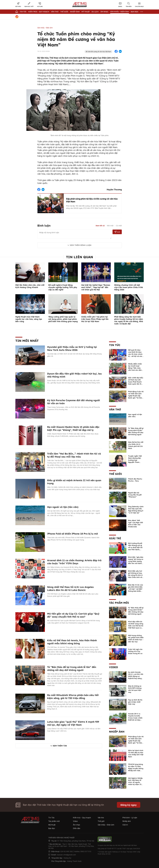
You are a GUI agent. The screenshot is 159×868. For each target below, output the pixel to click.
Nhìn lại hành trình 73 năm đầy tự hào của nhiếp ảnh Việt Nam (136, 754)
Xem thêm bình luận (81, 245)
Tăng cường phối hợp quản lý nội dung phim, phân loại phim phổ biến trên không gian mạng (63, 319)
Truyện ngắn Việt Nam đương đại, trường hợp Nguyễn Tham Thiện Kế (135, 460)
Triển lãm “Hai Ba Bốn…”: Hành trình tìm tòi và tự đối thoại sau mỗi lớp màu (74, 455)
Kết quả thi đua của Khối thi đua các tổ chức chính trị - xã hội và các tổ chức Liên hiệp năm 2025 (135, 355)
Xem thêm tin (60, 746)
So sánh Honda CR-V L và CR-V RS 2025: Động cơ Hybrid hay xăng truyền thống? (136, 676)
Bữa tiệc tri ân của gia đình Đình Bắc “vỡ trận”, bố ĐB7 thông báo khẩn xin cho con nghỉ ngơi (136, 590)
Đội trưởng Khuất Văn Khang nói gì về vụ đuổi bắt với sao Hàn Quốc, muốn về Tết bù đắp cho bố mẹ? (135, 548)
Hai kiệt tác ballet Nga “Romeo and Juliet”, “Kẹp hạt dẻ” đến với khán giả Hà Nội (96, 287)
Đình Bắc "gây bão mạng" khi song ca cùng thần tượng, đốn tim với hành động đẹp (136, 561)
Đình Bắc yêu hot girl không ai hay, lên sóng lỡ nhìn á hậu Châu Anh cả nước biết (135, 575)
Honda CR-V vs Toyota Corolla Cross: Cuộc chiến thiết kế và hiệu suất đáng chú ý (135, 718)
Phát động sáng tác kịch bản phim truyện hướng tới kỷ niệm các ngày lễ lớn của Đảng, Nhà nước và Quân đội (129, 320)
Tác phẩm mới (119, 603)
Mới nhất (110, 226)
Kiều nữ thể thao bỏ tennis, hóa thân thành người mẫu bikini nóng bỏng (72, 642)
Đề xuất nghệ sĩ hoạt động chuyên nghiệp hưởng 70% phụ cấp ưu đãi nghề (63, 287)
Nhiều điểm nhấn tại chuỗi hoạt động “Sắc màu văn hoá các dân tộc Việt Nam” (135, 368)
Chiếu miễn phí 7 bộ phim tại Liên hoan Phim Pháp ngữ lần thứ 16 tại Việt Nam (95, 319)
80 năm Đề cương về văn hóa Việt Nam (98, 52)
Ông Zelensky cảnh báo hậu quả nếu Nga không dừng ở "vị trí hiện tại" (136, 510)
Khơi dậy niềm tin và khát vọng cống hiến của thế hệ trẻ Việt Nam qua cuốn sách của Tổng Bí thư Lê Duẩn (136, 627)
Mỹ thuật (86, 12)
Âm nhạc (104, 12)
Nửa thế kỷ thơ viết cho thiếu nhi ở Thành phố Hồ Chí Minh (136, 445)
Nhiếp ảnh (117, 732)
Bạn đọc (135, 12)
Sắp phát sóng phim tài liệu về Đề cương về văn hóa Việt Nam (92, 200)
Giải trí (115, 538)
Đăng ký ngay (129, 805)
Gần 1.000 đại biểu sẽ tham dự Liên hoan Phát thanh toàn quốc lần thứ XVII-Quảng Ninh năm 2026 (136, 383)
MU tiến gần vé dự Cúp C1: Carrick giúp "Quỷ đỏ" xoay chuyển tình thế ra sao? (73, 615)
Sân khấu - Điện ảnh (120, 12)
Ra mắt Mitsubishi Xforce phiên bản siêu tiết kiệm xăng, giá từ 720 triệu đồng (73, 697)
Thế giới (64, 12)
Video (113, 667)
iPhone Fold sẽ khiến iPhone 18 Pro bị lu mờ (73, 534)
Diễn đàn (77, 828)
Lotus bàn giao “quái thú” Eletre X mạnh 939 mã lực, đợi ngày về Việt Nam (73, 723)
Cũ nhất (119, 226)
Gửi (117, 232)
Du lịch (95, 12)
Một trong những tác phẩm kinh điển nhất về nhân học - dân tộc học (136, 639)
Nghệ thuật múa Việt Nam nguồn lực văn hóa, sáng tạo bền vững (29, 319)
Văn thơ (55, 12)
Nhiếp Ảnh (75, 12)
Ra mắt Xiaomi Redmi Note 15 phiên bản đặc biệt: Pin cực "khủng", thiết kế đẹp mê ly (73, 428)
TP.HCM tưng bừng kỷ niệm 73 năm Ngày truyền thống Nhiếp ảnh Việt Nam (136, 768)
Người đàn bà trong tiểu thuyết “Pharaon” (135, 495)
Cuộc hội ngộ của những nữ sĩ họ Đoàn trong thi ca (135, 651)
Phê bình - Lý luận (130, 818)
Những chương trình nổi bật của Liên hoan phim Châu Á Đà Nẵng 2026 (129, 287)
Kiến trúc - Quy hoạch (39, 12)
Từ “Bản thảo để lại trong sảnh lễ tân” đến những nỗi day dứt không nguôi (72, 669)
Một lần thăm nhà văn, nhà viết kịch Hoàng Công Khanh (30, 286)
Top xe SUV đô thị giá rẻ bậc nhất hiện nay (135, 702)
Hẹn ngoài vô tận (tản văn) (63, 507)
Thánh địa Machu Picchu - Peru (135, 480)
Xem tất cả (100, 226)
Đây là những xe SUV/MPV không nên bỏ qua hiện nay (135, 689)
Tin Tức (23, 12)
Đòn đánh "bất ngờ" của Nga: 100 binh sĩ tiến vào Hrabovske (136, 524)
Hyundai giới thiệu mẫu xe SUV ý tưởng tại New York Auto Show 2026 (72, 348)
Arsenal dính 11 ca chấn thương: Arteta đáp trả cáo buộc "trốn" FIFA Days (74, 562)
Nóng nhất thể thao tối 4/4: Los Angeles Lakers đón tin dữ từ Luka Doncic (70, 589)
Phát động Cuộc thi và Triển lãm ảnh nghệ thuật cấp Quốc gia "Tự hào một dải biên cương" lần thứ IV (136, 397)
